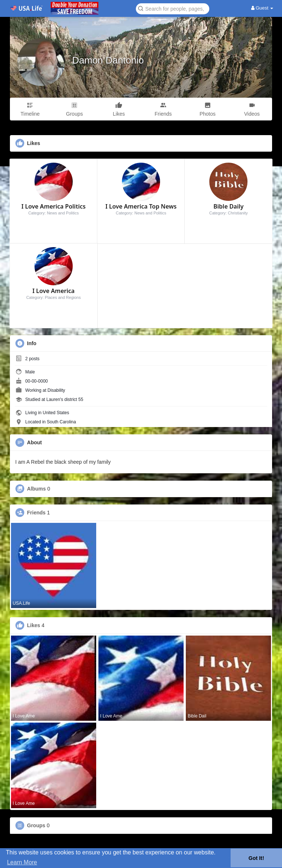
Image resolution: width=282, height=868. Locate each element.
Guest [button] (262, 8)
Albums (37, 489)
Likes (34, 625)
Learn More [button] (22, 862)
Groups (36, 825)
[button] (173, 8)
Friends (37, 513)
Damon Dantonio (108, 60)
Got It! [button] (256, 858)
